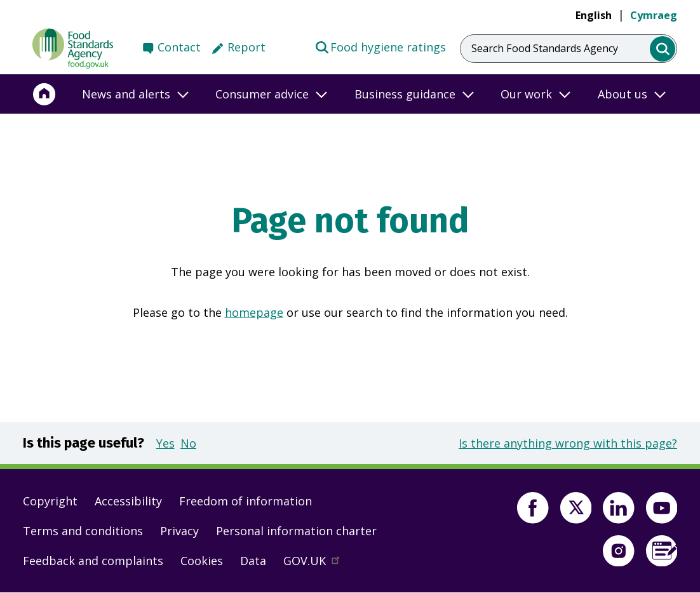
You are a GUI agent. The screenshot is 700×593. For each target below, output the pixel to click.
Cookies (202, 561)
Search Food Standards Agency (545, 48)
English (594, 15)
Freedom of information (246, 501)
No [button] (188, 443)
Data (253, 561)
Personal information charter (296, 531)
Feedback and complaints (93, 561)
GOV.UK (317, 564)
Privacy (179, 531)
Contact (179, 47)
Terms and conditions (83, 531)
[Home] (44, 94)
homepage (254, 312)
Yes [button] (165, 443)
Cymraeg (654, 15)
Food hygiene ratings (380, 46)
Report (246, 47)
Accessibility (128, 501)
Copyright (50, 501)
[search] (663, 49)
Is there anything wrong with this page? (568, 443)
